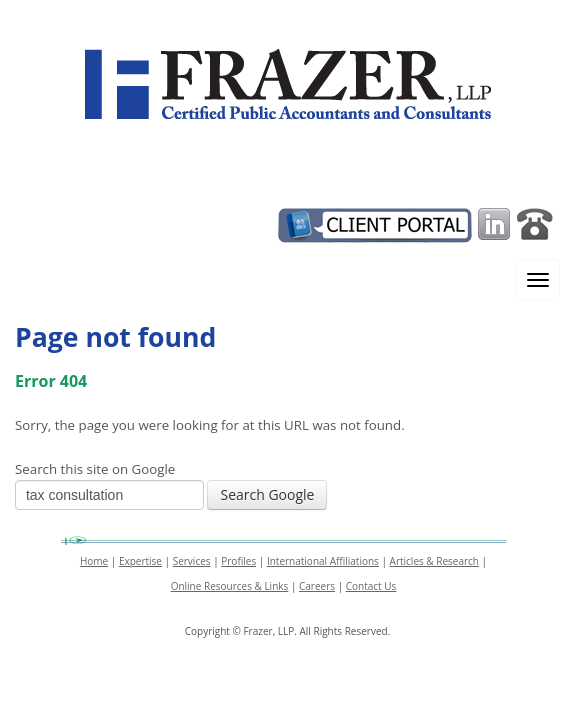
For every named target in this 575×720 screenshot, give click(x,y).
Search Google (267, 494)
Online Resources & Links (230, 586)
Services (192, 561)
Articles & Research (434, 561)
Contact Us (371, 586)
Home (94, 561)
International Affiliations (323, 561)
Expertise (140, 561)
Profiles (238, 561)
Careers (317, 586)
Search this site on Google (95, 469)
